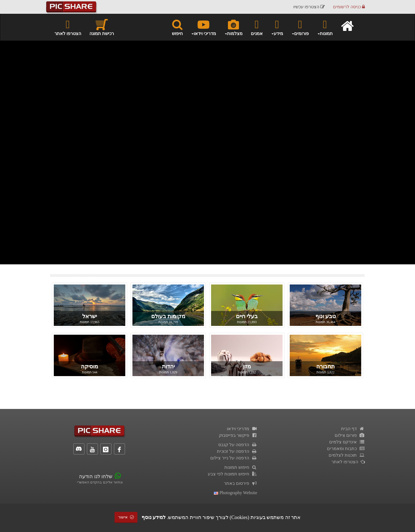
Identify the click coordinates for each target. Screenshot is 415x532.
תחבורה (325, 366)
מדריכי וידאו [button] (203, 27)
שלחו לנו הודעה (96, 477)
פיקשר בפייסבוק (238, 435)
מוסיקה (90, 366)
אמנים (257, 27)
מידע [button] (277, 27)
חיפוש (177, 27)
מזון (247, 366)
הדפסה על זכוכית (237, 451)
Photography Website (236, 493)
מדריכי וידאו (242, 429)
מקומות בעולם (168, 316)
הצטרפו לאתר (68, 27)
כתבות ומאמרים (346, 449)
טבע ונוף (326, 316)
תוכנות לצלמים (347, 455)
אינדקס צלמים (347, 442)
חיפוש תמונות (241, 467)
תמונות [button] (325, 27)
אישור (126, 517)
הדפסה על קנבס (238, 445)
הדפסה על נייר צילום (234, 458)
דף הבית (353, 429)
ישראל (90, 316)
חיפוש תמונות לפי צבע (232, 474)
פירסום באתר (240, 483)
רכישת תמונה (102, 27)
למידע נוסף (154, 517)
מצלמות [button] (233, 27)
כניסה (349, 7)
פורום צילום (350, 435)
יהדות (168, 366)
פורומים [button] (300, 27)
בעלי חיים (247, 316)
